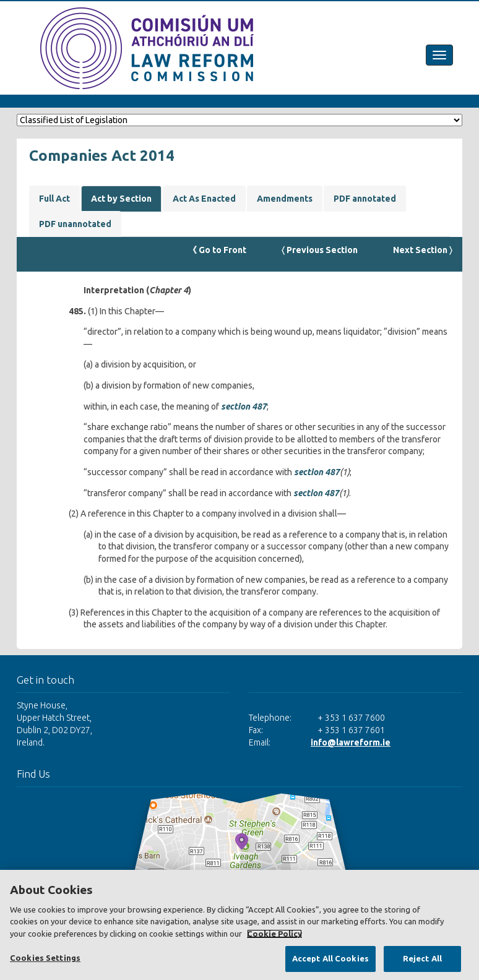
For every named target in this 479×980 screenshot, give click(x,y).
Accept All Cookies (330, 958)
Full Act (54, 199)
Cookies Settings (45, 958)
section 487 (244, 406)
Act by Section (121, 199)
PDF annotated (365, 199)
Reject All (422, 958)
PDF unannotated (75, 224)
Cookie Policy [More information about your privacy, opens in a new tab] (274, 934)
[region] (239, 925)
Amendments (285, 199)
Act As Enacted (204, 199)
